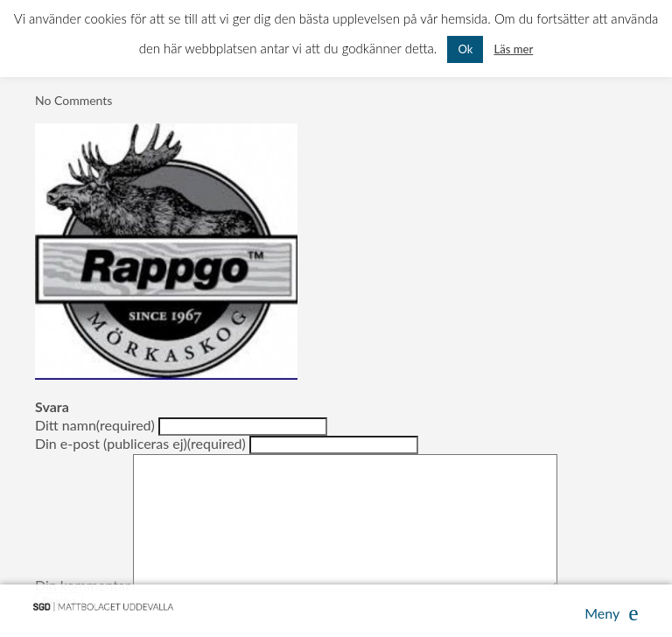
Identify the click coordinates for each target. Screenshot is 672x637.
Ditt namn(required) (95, 424)
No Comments (73, 100)
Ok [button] (465, 49)
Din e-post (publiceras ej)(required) (140, 442)
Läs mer (513, 49)
